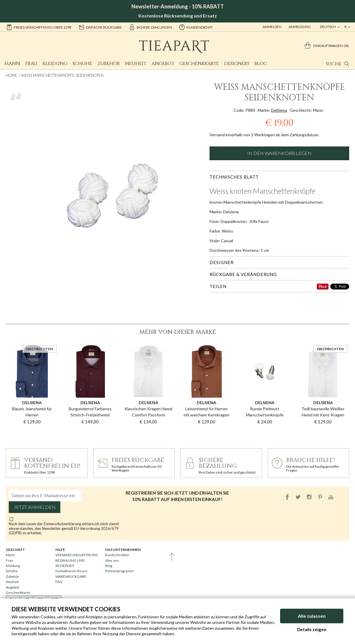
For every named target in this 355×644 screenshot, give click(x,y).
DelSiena (279, 110)
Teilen (218, 286)
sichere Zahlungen (150, 27)
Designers (237, 64)
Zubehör (109, 64)
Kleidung (55, 64)
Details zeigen (312, 629)
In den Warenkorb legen (279, 153)
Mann (12, 64)
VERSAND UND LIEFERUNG (77, 555)
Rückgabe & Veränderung (243, 274)
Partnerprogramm (119, 571)
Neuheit (136, 64)
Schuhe (82, 64)
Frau (31, 64)
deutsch (328, 27)
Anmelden (272, 27)
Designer (222, 262)
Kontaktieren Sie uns (72, 571)
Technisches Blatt (234, 177)
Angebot (163, 64)
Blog (261, 64)
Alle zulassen (312, 616)
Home (12, 75)
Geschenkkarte (199, 64)
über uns (112, 560)
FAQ (59, 582)
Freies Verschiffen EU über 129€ (39, 27)
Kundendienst (196, 27)
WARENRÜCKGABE (71, 576)
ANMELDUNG (300, 27)
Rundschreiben (117, 555)
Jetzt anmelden (35, 507)
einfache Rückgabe (100, 27)
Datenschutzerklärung (63, 524)
